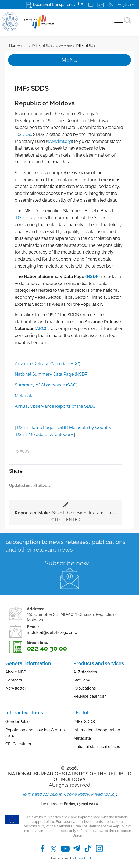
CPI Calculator (18, 744)
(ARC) (40, 328)
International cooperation (97, 730)
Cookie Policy (76, 794)
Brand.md (83, 858)
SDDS (24, 134)
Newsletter (16, 688)
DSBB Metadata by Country (84, 428)
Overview (64, 45)
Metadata (24, 396)
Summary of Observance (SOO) (46, 385)
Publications (85, 688)
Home (14, 45)
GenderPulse (17, 722)
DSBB (22, 218)
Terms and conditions (42, 794)
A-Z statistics (85, 672)
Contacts (14, 680)
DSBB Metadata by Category (44, 435)
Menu (70, 60)
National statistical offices (97, 747)
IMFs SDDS (85, 45)
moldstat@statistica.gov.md (52, 632)
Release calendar (90, 696)
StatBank (82, 680)
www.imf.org (59, 141)
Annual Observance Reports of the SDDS (55, 406)
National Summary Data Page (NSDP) (52, 374)
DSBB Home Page (35, 428)
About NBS (16, 672)
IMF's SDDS (42, 45)
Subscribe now (67, 563)
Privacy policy (104, 794)
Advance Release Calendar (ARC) (47, 364)
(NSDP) (93, 277)
